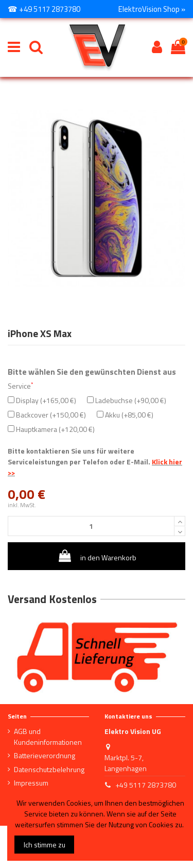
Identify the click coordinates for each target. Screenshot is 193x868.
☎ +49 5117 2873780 (44, 9)
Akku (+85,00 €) (125, 415)
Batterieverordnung (45, 755)
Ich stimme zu (45, 845)
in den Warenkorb (97, 556)
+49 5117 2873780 (146, 785)
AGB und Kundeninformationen (48, 737)
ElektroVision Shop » (152, 9)
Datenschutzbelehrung (49, 769)
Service (20, 386)
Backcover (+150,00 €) (47, 415)
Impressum (31, 783)
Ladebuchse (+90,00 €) (127, 400)
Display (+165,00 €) (42, 400)
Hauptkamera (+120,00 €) (51, 429)
